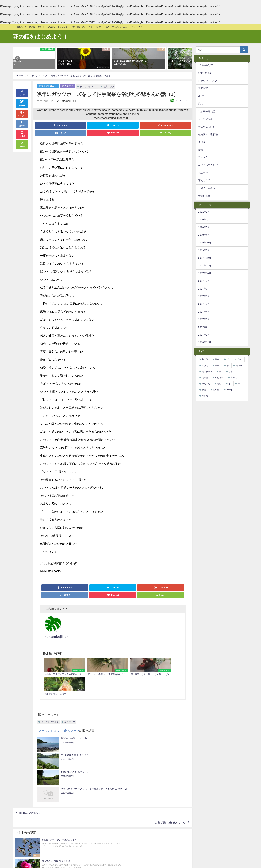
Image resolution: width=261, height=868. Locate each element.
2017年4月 (204, 312)
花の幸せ (203, 173)
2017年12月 (205, 258)
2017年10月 (205, 273)
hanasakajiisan (182, 101)
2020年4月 (204, 235)
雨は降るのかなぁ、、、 (34, 748)
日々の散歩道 (205, 119)
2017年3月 (204, 319)
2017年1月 (204, 335)
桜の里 (239, 366)
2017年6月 (204, 296)
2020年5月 (204, 227)
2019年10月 (205, 243)
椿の (219, 384)
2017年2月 (204, 327)
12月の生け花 (206, 65)
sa (239, 384)
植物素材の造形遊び (209, 134)
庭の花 (234, 378)
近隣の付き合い (207, 188)
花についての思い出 (209, 165)
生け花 (202, 142)
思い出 (202, 96)
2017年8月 (204, 281)
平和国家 (203, 88)
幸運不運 (206, 384)
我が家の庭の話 (207, 111)
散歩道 (205, 396)
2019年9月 (204, 250)
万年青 (205, 378)
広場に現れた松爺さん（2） (169, 758)
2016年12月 (205, 342)
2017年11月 (205, 266)
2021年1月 (204, 212)
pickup (229, 390)
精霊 (201, 150)
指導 (231, 372)
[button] (17, 59)
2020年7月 (204, 220)
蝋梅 (217, 359)
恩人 (201, 104)
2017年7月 (204, 289)
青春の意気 (204, 196)
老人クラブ (68, 86)
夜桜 (217, 366)
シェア (22, 93)
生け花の (219, 378)
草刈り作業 (204, 180)
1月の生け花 (205, 73)
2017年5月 (204, 304)
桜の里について (207, 127)
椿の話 (205, 359)
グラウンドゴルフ (48, 86)
